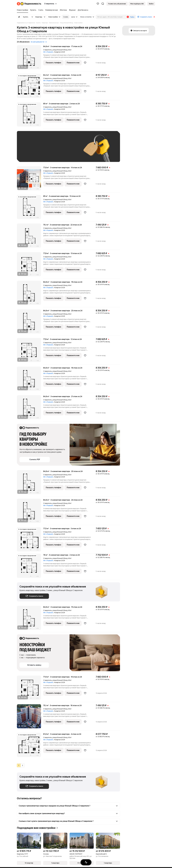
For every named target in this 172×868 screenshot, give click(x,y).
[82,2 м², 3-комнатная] (30, 87)
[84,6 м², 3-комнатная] (30, 58)
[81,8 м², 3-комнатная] (30, 746)
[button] (103, 4)
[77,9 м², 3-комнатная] (30, 265)
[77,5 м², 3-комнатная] (30, 540)
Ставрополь (47, 50)
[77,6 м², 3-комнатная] (30, 180)
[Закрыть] (154, 17)
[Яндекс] (19, 4)
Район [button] (132, 17)
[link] (151, 4)
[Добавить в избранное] (85, 63)
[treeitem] (23, 10)
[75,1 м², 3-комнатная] (30, 237)
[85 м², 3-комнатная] (30, 116)
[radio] (19, 765)
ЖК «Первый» (48, 52)
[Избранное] (98, 4)
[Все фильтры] (19, 17)
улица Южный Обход (60, 50)
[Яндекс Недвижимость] (31, 4)
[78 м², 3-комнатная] (30, 567)
